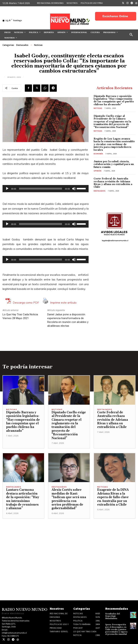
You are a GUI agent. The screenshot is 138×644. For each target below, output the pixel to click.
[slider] (41, 189)
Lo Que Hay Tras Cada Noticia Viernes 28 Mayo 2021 (20, 316)
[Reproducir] (7, 189)
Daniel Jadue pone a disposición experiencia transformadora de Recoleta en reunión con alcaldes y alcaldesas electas (68, 320)
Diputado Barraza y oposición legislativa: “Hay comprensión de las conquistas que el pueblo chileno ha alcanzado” (114, 100)
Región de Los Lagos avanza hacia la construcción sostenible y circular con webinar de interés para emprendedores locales (114, 144)
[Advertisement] (69, 544)
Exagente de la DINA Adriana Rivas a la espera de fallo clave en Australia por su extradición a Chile (113, 497)
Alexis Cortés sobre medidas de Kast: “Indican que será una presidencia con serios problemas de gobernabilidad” (69, 499)
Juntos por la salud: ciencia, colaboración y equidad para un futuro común (114, 164)
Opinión (97, 171)
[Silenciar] (74, 189)
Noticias (38, 45)
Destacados (22, 45)
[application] (46, 189)
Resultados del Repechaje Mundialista (113, 616)
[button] (131, 35)
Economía (98, 154)
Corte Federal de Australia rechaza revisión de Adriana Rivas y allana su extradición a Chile (113, 183)
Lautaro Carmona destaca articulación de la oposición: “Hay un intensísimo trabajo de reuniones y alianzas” (23, 499)
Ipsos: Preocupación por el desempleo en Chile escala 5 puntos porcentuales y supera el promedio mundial (116, 629)
